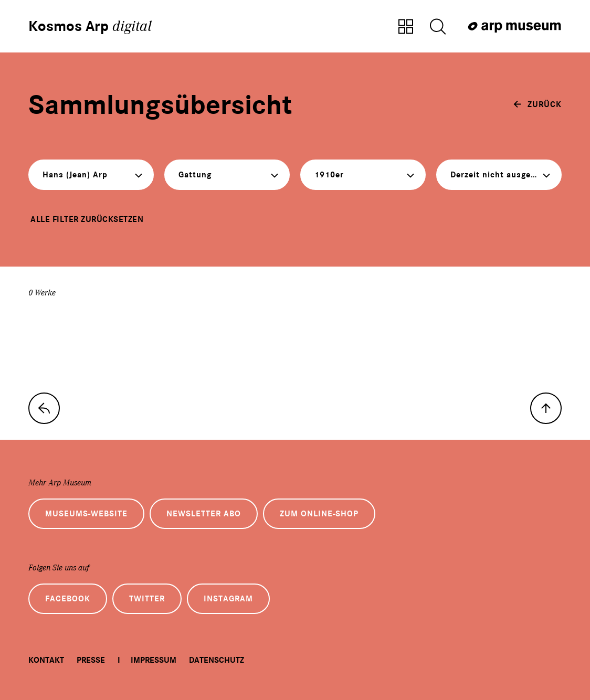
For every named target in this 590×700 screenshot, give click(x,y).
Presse (91, 660)
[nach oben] (546, 408)
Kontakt (46, 660)
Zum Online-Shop (319, 514)
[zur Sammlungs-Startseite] (44, 408)
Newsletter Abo (204, 514)
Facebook (68, 599)
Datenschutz (217, 660)
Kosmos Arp (90, 26)
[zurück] (538, 104)
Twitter (147, 599)
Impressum (154, 660)
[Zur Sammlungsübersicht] (406, 27)
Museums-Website (86, 514)
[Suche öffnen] (438, 27)
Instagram (228, 599)
